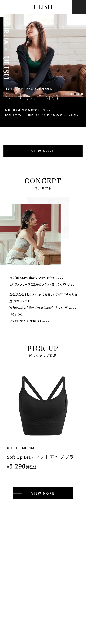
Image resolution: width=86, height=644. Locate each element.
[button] (72, 94)
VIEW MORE (43, 151)
